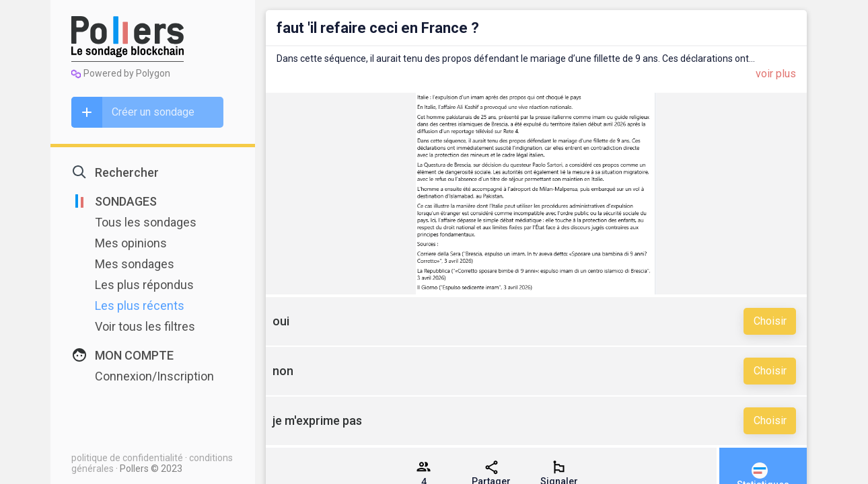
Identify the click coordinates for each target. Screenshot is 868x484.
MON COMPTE (134, 355)
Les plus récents (140, 306)
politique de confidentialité (128, 458)
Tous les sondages (146, 222)
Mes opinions (131, 243)
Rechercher (127, 172)
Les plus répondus (144, 285)
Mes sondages (135, 264)
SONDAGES (126, 201)
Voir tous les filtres (145, 326)
